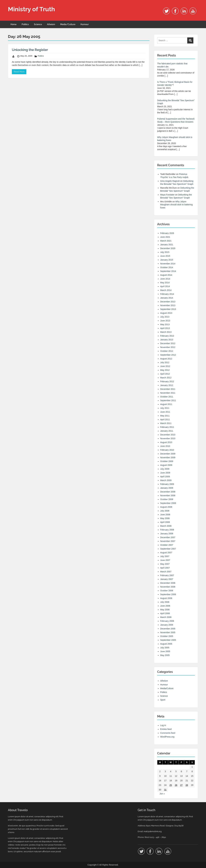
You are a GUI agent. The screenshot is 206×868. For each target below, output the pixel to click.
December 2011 (168, 389)
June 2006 (165, 606)
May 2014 (165, 283)
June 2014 (165, 279)
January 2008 (167, 534)
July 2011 (165, 408)
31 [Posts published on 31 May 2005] (165, 790)
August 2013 (166, 313)
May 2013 (165, 324)
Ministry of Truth (31, 9)
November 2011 (168, 393)
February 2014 (167, 294)
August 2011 (166, 404)
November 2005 (168, 632)
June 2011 (165, 412)
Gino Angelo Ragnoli (170, 181)
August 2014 (166, 275)
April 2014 (165, 286)
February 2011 (167, 427)
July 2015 (165, 252)
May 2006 (165, 610)
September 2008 (168, 503)
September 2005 (168, 640)
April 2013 (165, 328)
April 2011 (165, 419)
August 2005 (166, 644)
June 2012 (165, 366)
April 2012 (165, 374)
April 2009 (165, 477)
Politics (25, 24)
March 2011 (166, 423)
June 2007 (165, 560)
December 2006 (168, 583)
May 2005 (165, 655)
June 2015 (165, 256)
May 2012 (165, 370)
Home (13, 24)
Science (38, 24)
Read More (19, 72)
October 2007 (167, 545)
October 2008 (167, 499)
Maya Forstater (167, 195)
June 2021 (165, 237)
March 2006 (166, 617)
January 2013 (167, 340)
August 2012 (166, 359)
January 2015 (167, 260)
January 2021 (167, 245)
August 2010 (166, 442)
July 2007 (165, 556)
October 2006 (167, 591)
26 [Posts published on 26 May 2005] (176, 785)
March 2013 (166, 332)
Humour (85, 24)
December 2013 (168, 302)
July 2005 (165, 648)
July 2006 (165, 602)
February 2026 (167, 233)
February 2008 (167, 530)
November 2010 (168, 438)
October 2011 (167, 397)
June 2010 (165, 446)
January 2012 (167, 385)
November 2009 (168, 457)
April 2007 (165, 568)
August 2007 (166, 553)
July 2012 (165, 362)
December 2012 (168, 343)
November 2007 (168, 541)
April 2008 (165, 522)
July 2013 (165, 317)
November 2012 (168, 347)
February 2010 (167, 450)
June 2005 (165, 651)
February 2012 (167, 381)
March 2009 (166, 480)
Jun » (162, 794)
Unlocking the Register (30, 50)
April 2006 (165, 613)
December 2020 (168, 248)
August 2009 (166, 465)
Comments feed (168, 733)
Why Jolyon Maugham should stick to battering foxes (176, 205)
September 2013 (168, 309)
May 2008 (165, 518)
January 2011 (167, 431)
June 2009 (165, 473)
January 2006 (167, 625)
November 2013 (168, 305)
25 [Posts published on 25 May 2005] (171, 785)
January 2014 (167, 298)
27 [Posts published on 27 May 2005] (181, 785)
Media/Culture (68, 24)
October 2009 (167, 461)
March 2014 (166, 290)
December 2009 (168, 454)
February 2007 (167, 575)
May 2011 (165, 416)
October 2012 (167, 351)
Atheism (51, 24)
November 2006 (168, 587)
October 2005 (167, 636)
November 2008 (168, 496)
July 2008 (165, 511)
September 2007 (168, 549)
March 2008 (166, 526)
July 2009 (165, 469)
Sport (163, 700)
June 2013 (165, 321)
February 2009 (167, 484)
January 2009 (167, 488)
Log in (163, 725)
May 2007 (165, 564)
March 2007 (166, 572)
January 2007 (167, 579)
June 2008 (165, 515)
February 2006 (167, 621)
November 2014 (168, 264)
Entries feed (166, 729)
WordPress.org (167, 737)
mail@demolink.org (153, 831)
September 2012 (168, 355)
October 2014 (167, 267)
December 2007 (168, 537)
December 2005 (168, 629)
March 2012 (166, 378)
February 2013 (167, 336)
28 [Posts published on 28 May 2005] (187, 785)
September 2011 (168, 400)
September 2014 (168, 271)
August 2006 (166, 598)
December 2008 (168, 492)
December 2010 (168, 435)
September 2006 (168, 594)
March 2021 (166, 241)
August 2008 (166, 507)
